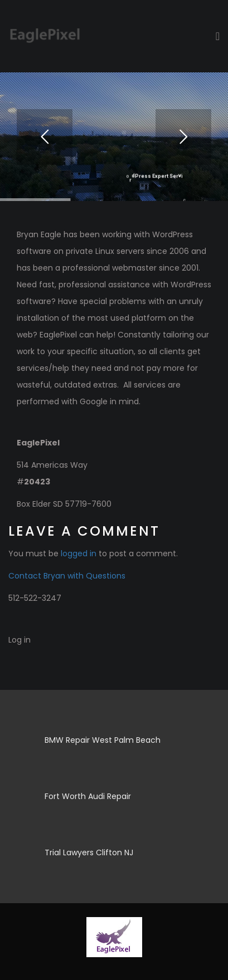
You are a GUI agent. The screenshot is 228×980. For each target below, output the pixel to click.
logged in (79, 553)
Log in (20, 640)
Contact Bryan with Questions (67, 576)
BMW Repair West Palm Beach (103, 740)
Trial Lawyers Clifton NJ (89, 852)
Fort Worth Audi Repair (88, 796)
